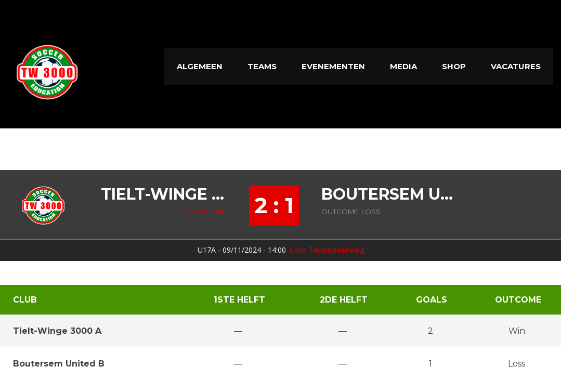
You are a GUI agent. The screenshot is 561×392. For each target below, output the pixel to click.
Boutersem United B (391, 194)
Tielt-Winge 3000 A (164, 194)
